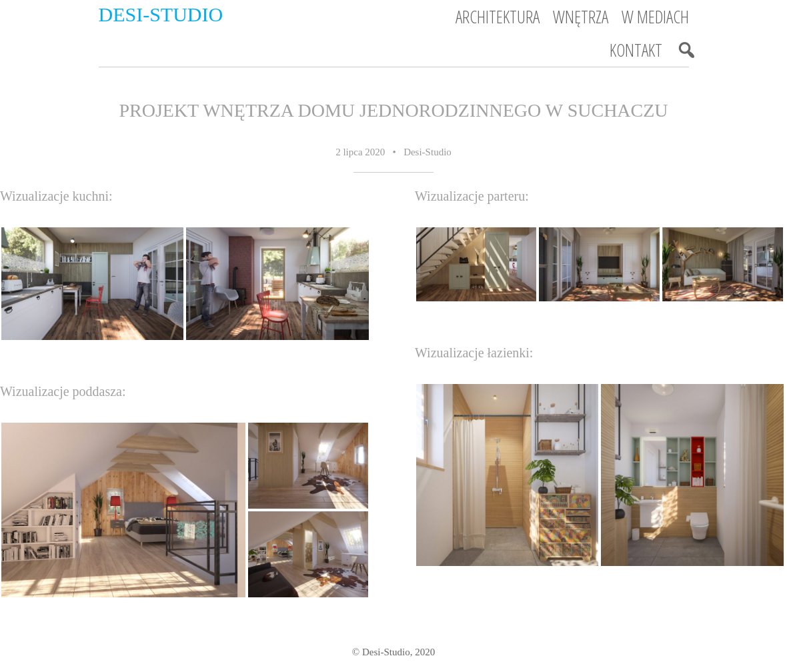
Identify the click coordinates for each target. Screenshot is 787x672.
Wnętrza (581, 17)
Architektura (498, 17)
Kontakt (636, 50)
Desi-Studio (161, 14)
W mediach (655, 17)
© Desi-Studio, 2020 (393, 652)
